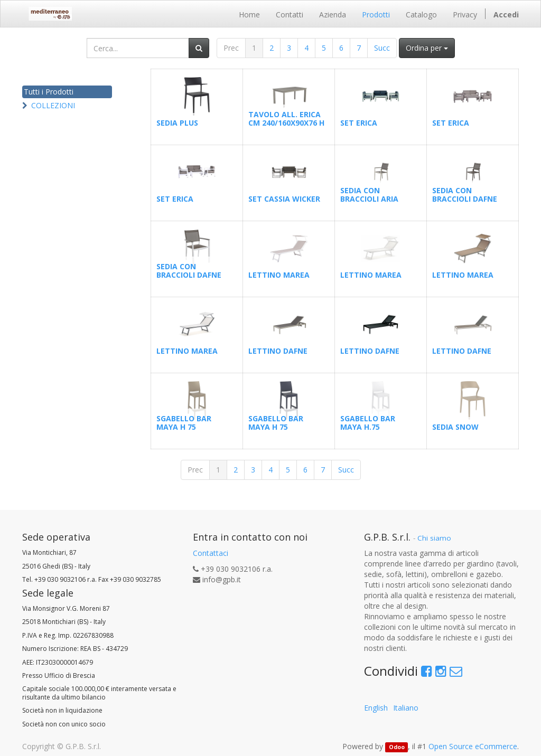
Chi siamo (434, 538)
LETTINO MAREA (279, 275)
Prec (231, 48)
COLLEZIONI (53, 105)
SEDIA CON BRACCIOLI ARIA (369, 194)
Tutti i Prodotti (49, 92)
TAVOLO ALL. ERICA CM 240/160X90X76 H (286, 118)
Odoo (397, 747)
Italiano (406, 708)
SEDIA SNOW (455, 427)
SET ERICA (359, 123)
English (376, 708)
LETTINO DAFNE (278, 351)
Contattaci (211, 553)
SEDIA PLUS (177, 123)
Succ (382, 48)
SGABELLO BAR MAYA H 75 (184, 422)
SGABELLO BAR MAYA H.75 (368, 422)
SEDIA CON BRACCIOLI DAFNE (465, 194)
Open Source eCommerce (473, 746)
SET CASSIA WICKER (284, 199)
